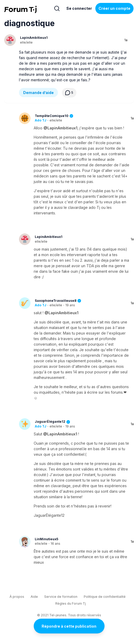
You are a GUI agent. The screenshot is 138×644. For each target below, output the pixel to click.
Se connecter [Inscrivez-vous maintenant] (79, 8)
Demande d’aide (38, 93)
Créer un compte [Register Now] (114, 8)
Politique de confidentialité (105, 597)
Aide (34, 597)
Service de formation (61, 597)
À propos (17, 597)
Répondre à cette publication (69, 626)
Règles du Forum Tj (71, 603)
